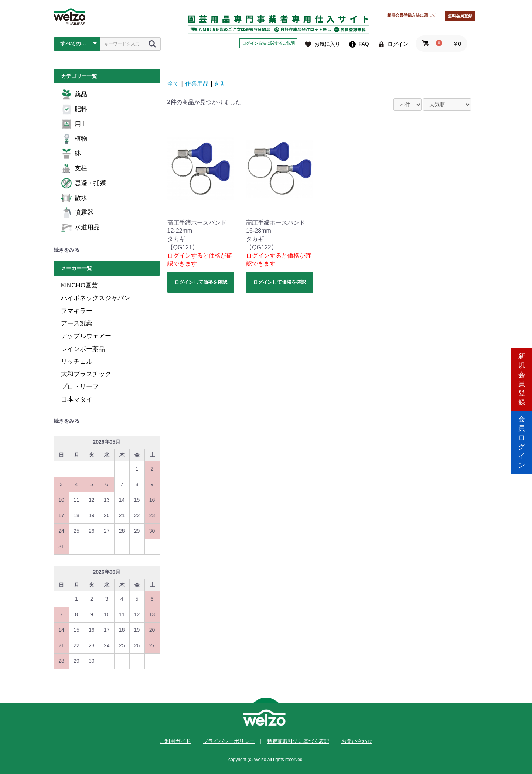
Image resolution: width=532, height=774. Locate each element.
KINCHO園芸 (79, 285)
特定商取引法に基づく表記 (298, 741)
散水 (74, 198)
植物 (74, 139)
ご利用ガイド (175, 741)
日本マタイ (77, 400)
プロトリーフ (80, 387)
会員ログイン (522, 418)
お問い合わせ (357, 741)
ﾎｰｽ (219, 84)
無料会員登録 (460, 16)
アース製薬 (77, 323)
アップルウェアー (86, 336)
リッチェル (77, 362)
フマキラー (77, 311)
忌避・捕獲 (83, 183)
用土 (74, 124)
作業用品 (197, 84)
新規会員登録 (522, 356)
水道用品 (80, 228)
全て (173, 84)
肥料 (74, 109)
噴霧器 (77, 213)
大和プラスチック (86, 374)
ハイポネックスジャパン (96, 298)
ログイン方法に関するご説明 (268, 43)
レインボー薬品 (83, 349)
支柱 (74, 168)
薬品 (74, 95)
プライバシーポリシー (229, 741)
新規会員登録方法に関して (412, 15)
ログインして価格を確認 (201, 282)
